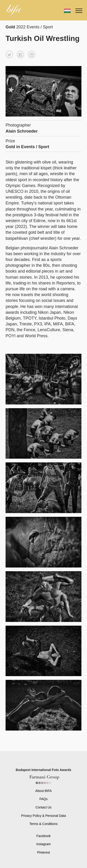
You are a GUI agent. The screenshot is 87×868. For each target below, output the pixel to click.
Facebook (43, 836)
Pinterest (43, 852)
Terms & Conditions (43, 824)
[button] (9, 54)
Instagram (43, 844)
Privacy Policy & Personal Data (43, 816)
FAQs (43, 799)
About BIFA (43, 791)
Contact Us (43, 807)
